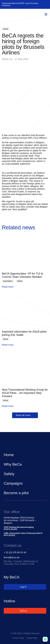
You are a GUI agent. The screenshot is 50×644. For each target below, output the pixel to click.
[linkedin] (25, 629)
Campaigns (13, 483)
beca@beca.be (12, 557)
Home (9, 455)
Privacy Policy (18, 638)
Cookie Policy (32, 638)
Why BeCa (13, 464)
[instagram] (35, 629)
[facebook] (15, 629)
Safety (9, 474)
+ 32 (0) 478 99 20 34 (15, 552)
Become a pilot (16, 493)
